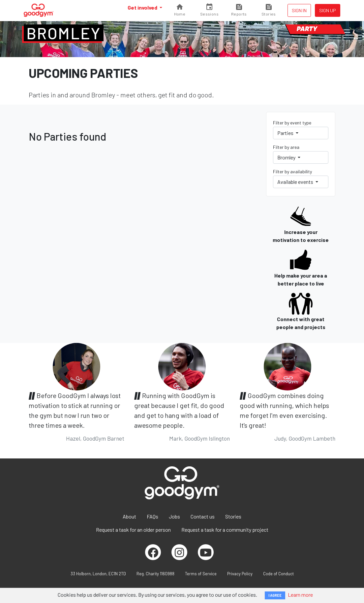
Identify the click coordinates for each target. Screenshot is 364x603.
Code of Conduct (278, 574)
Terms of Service (201, 574)
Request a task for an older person (133, 530)
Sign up (328, 10)
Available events (296, 182)
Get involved (143, 7)
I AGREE (275, 595)
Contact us (203, 516)
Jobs (174, 516)
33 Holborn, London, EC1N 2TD (98, 574)
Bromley (64, 33)
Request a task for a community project (225, 530)
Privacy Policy (240, 574)
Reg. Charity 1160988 (155, 574)
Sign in (299, 10)
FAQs (152, 516)
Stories (233, 516)
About (129, 516)
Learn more (300, 595)
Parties (286, 133)
